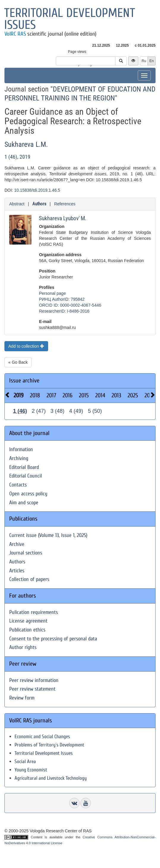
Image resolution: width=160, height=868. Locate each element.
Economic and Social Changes (42, 737)
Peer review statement (32, 689)
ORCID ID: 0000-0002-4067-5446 (70, 305)
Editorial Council (26, 476)
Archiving (19, 458)
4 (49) (76, 411)
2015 (84, 395)
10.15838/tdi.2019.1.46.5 (37, 190)
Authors (39, 204)
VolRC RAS (15, 34)
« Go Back (18, 362)
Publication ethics (27, 630)
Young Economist (31, 770)
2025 (133, 395)
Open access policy (28, 494)
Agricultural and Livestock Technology (51, 778)
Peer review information (34, 680)
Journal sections (26, 553)
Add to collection (26, 346)
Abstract (17, 204)
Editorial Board (24, 467)
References (65, 204)
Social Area (25, 761)
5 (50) (95, 411)
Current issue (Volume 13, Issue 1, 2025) (48, 535)
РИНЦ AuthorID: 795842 (62, 299)
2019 (19, 395)
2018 (35, 395)
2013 (116, 395)
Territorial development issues (70, 19)
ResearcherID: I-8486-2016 (64, 311)
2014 (100, 395)
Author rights (23, 647)
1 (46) (20, 411)
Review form (22, 698)
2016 (68, 395)
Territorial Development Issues (44, 753)
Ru (144, 61)
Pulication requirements (34, 612)
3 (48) (57, 411)
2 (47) (39, 411)
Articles (17, 571)
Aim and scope (24, 503)
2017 (51, 395)
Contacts (18, 485)
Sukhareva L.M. (26, 144)
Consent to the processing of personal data (53, 639)
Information (21, 449)
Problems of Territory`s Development (49, 745)
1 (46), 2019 (17, 157)
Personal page (52, 293)
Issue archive (24, 381)
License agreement (28, 621)
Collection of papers (29, 579)
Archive (17, 544)
